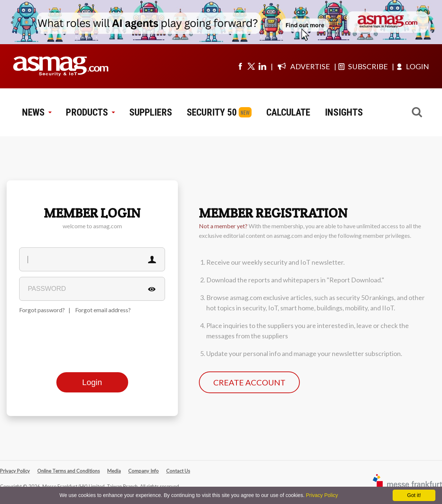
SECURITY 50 (212, 112)
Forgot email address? (103, 310)
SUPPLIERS (151, 112)
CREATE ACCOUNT (249, 382)
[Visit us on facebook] (240, 66)
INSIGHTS (344, 112)
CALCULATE (288, 112)
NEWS (37, 112)
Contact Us (178, 471)
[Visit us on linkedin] (262, 66)
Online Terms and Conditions (69, 471)
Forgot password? (42, 310)
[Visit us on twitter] (251, 66)
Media (114, 471)
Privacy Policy (15, 471)
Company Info (143, 471)
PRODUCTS (90, 112)
